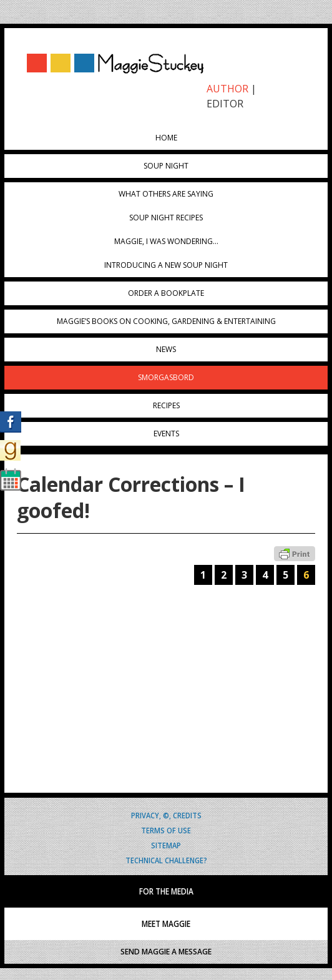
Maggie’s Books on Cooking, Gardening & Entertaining (166, 321)
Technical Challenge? (166, 860)
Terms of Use (166, 830)
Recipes (166, 405)
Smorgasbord (166, 377)
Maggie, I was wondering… (166, 241)
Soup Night (166, 166)
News (166, 349)
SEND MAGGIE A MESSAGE (166, 952)
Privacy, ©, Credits (166, 815)
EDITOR (225, 104)
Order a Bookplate (166, 293)
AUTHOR (227, 89)
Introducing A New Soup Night (166, 265)
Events (166, 434)
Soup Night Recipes (166, 218)
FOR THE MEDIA (166, 891)
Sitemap (166, 845)
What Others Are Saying (166, 194)
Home (166, 138)
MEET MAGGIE (166, 924)
